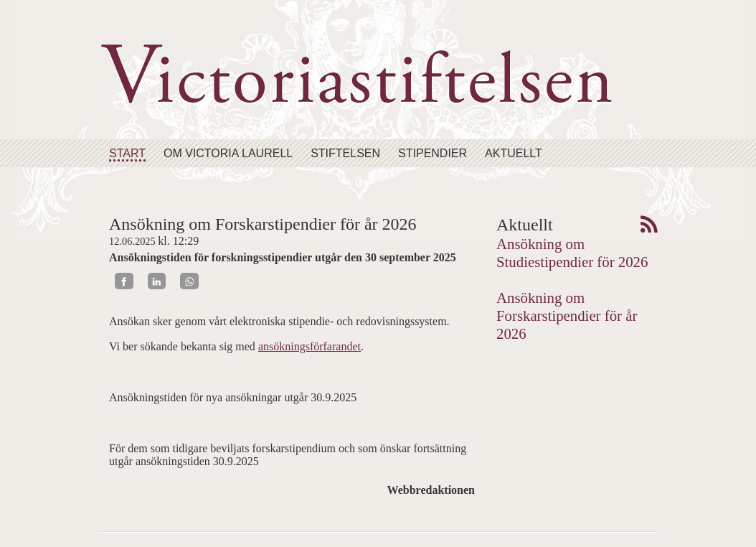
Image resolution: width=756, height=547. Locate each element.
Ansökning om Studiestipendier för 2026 (572, 253)
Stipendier (433, 153)
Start (127, 153)
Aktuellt (514, 153)
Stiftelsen (345, 153)
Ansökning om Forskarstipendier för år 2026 (567, 315)
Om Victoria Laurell (228, 153)
